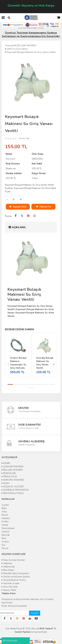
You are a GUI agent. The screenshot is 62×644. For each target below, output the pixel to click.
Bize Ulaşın (8, 570)
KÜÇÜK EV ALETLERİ (13, 487)
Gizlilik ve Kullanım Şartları (16, 577)
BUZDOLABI (9, 473)
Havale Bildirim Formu (14, 580)
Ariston (5, 542)
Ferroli (5, 548)
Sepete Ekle (18, 207)
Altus (4, 512)
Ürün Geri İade (10, 587)
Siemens (6, 518)
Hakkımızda (8, 567)
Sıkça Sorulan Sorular (13, 560)
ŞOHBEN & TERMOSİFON (15, 490)
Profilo (5, 522)
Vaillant (5, 532)
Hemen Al (43, 207)
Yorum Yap (24, 138)
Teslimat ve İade (10, 583)
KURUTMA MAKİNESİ (13, 480)
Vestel (5, 525)
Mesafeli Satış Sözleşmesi (15, 573)
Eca (3, 545)
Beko (4, 508)
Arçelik (5, 505)
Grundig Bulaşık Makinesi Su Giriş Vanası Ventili (45, 363)
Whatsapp (10, 641)
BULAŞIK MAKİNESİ (12, 470)
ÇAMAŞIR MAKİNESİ (13, 467)
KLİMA (6, 483)
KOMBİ (6, 463)
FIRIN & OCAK (9, 477)
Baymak (6, 535)
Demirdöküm (8, 528)
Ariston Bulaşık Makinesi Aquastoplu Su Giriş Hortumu (18, 363)
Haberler (7, 563)
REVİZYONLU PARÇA (13, 493)
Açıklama (19, 227)
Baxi (4, 538)
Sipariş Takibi (9, 590)
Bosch (5, 515)
